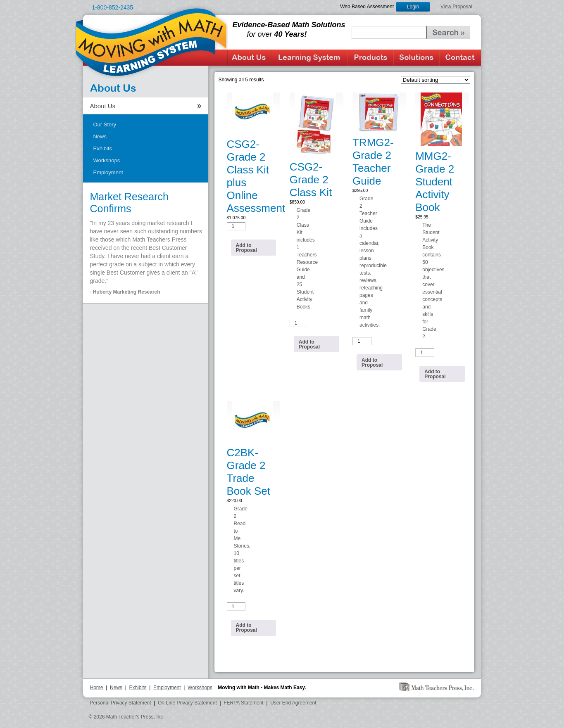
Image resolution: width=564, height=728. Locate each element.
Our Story (105, 124)
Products (371, 58)
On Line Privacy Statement (187, 703)
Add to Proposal (246, 248)
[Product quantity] (236, 226)
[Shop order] (435, 80)
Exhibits (103, 148)
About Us (249, 58)
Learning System (310, 58)
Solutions (417, 58)
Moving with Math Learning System (152, 42)
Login (413, 7)
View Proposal (456, 7)
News (100, 136)
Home (97, 688)
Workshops (107, 160)
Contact (460, 58)
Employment (108, 172)
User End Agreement (293, 703)
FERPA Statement (244, 703)
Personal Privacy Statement (121, 703)
